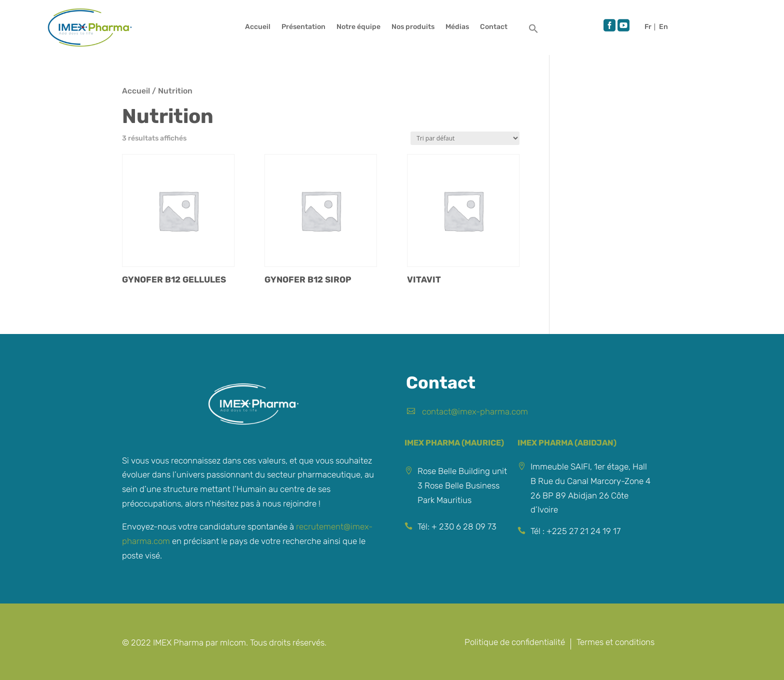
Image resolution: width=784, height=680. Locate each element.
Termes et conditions (615, 643)
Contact (494, 27)
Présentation (303, 27)
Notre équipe (358, 27)
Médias (457, 27)
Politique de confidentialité (515, 643)
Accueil (258, 27)
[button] (533, 31)
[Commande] (465, 138)
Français (649, 27)
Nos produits (413, 27)
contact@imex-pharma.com (475, 411)
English (663, 27)
